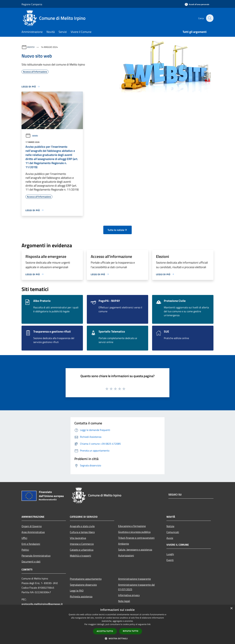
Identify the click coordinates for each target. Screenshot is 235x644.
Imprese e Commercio (82, 544)
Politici (25, 550)
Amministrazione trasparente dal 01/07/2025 (136, 587)
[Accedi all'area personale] (197, 4)
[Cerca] (210, 18)
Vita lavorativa (78, 538)
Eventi (170, 560)
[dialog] (117, 624)
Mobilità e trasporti (80, 556)
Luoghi (170, 554)
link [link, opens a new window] (149, 624)
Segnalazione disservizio (83, 585)
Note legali (124, 601)
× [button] (231, 608)
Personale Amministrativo (36, 556)
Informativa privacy (129, 595)
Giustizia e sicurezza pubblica (134, 532)
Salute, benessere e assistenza (135, 550)
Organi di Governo (32, 526)
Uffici (24, 538)
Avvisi (31, 47)
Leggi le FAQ (77, 591)
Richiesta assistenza (81, 596)
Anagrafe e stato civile (82, 526)
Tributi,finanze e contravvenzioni (136, 538)
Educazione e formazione (132, 526)
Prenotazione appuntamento (86, 579)
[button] (117, 638)
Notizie (170, 526)
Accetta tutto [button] (105, 631)
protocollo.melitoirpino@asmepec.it (42, 604)
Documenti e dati (31, 561)
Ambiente (124, 544)
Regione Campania (32, 4)
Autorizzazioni (126, 555)
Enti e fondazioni (31, 544)
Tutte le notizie (117, 230)
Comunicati (173, 532)
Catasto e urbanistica (82, 550)
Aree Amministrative (33, 532)
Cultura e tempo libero (82, 532)
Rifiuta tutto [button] (131, 631)
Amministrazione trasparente (134, 579)
